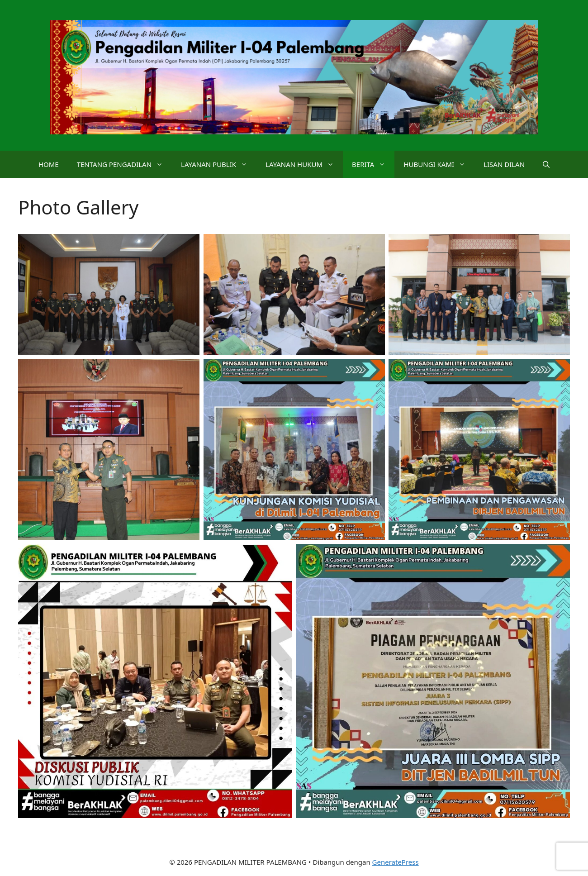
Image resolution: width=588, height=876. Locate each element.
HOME (49, 164)
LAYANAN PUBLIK (219, 164)
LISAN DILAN (504, 164)
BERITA (373, 164)
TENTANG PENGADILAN (124, 164)
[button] (546, 164)
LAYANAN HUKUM (304, 164)
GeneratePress (396, 862)
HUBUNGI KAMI (439, 164)
